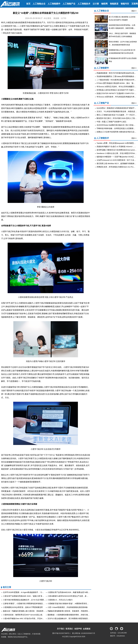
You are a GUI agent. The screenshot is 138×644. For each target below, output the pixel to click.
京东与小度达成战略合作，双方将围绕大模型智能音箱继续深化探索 (74, 618)
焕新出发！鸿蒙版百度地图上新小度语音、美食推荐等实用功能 (28, 611)
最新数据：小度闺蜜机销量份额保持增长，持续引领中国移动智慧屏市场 (76, 615)
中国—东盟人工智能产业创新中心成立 (112, 122)
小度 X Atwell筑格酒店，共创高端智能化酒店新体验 (68, 607)
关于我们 (61, 629)
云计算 (96, 4)
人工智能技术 (84, 4)
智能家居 (114, 4)
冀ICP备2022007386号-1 (61, 633)
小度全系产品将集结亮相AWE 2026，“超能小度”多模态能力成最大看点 (31, 596)
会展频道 (87, 629)
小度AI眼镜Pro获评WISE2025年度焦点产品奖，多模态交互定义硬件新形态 (77, 596)
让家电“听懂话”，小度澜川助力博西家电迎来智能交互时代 (26, 604)
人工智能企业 (39, 4)
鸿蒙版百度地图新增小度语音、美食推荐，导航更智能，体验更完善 (74, 611)
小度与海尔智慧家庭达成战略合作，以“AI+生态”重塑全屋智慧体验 (29, 600)
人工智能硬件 (54, 4)
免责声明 (78, 629)
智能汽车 (125, 4)
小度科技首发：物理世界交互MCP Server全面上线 (23, 615)
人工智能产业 (69, 4)
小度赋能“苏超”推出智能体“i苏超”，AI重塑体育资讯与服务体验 (72, 604)
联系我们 (69, 629)
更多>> (134, 11)
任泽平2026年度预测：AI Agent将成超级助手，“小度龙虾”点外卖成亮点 (31, 592)
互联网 (135, 4)
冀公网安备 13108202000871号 (84, 633)
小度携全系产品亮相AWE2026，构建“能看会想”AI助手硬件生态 (72, 592)
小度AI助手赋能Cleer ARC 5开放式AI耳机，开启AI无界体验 (26, 618)
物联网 (104, 4)
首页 (28, 4)
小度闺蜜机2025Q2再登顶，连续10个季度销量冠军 (23, 607)
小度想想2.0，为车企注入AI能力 (60, 600)
